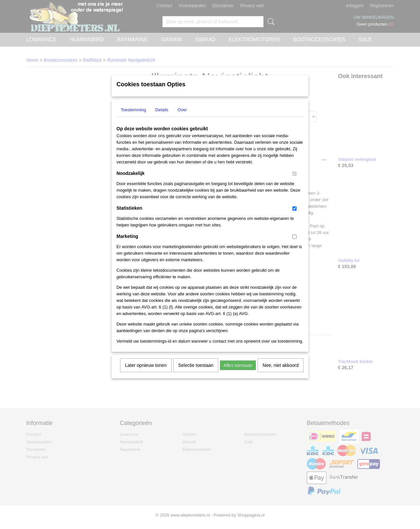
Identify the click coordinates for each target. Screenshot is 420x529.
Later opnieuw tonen (146, 374)
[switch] (294, 182)
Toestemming (133, 118)
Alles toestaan (238, 374)
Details (162, 118)
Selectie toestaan (196, 374)
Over (182, 118)
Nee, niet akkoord (281, 374)
